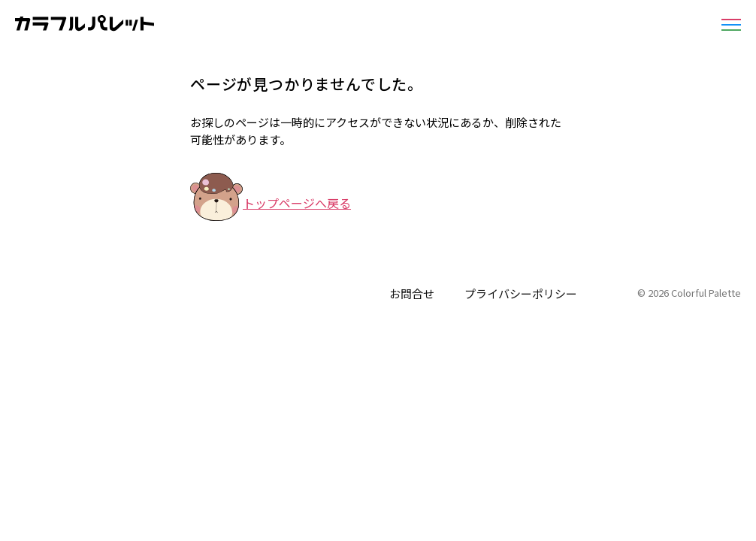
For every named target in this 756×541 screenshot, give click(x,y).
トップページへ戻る (297, 203)
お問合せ (412, 293)
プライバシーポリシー (521, 293)
